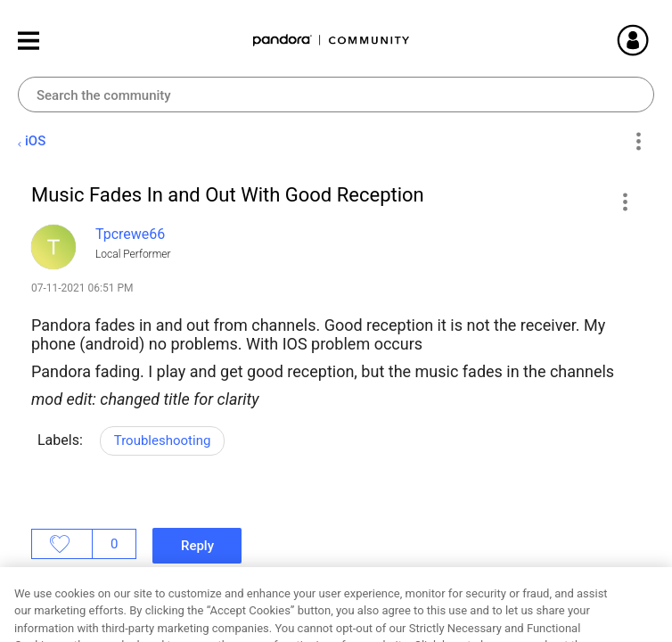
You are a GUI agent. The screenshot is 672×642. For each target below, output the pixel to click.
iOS (35, 141)
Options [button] (638, 142)
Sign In (654, 40)
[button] (624, 202)
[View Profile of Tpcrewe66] (130, 234)
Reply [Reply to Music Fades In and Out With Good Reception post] (197, 546)
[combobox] (336, 95)
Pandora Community (332, 41)
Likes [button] (62, 544)
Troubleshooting (163, 440)
